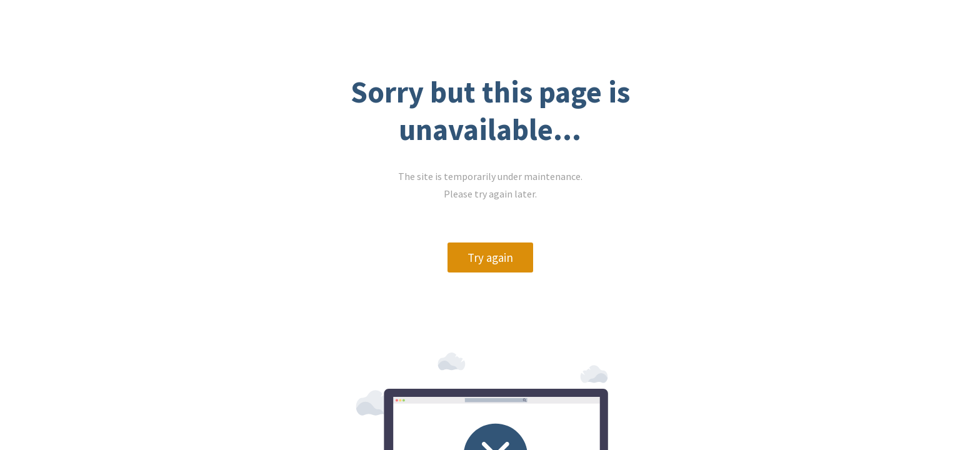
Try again (164, 286)
